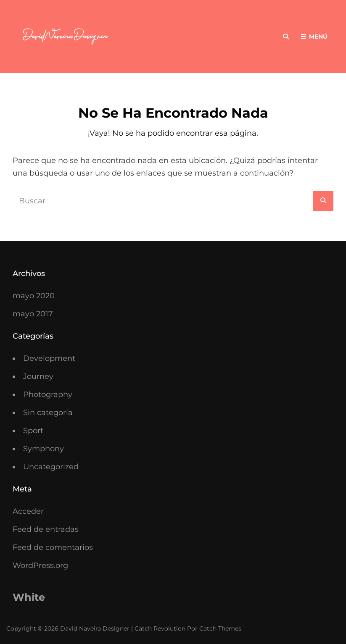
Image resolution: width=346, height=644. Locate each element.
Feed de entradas (46, 529)
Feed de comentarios (53, 547)
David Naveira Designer (95, 628)
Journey (38, 376)
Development (49, 358)
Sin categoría (48, 413)
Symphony (44, 449)
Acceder (28, 511)
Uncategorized (51, 467)
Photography (48, 394)
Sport (33, 431)
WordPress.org (40, 565)
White (29, 597)
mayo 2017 (33, 314)
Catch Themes (220, 628)
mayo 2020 (34, 296)
